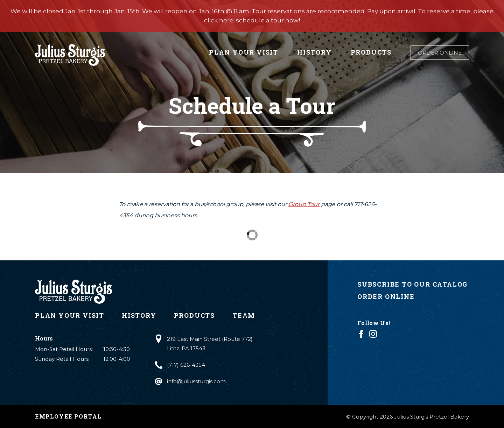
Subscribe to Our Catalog (412, 284)
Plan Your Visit (244, 52)
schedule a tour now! (268, 20)
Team (244, 315)
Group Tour (304, 204)
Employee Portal (68, 416)
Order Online (440, 53)
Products (371, 52)
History (314, 52)
